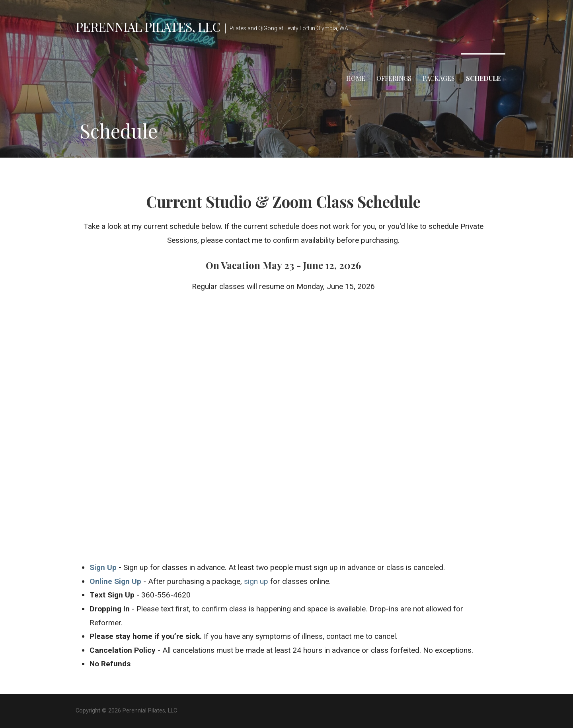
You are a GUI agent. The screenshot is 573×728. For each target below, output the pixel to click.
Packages (439, 78)
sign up (256, 581)
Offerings (394, 78)
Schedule (483, 78)
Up (111, 567)
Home (356, 78)
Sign (97, 567)
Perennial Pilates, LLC (148, 26)
